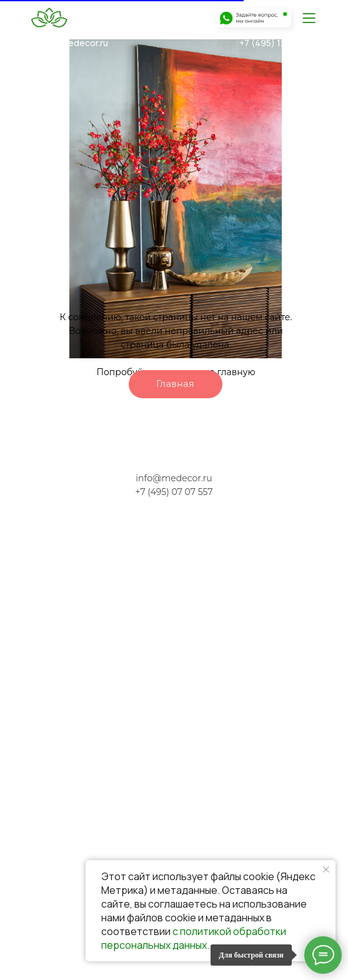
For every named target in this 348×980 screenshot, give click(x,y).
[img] (309, 18)
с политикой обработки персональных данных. (194, 938)
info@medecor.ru (73, 43)
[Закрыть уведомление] (326, 870)
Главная (175, 384)
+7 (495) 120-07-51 (279, 43)
